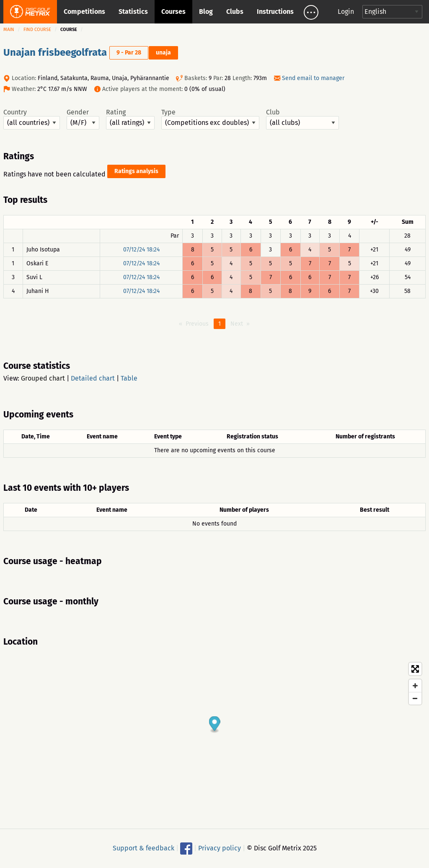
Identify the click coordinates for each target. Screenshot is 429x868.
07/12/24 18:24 (141, 250)
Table (129, 378)
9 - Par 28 (129, 53)
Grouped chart (43, 378)
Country (32, 119)
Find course (37, 30)
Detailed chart (93, 378)
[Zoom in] (415, 686)
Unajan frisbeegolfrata (55, 52)
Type (210, 119)
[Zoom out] (415, 698)
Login (346, 12)
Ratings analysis (136, 171)
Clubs (235, 12)
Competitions (84, 12)
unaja (163, 53)
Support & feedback (143, 848)
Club (302, 119)
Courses (173, 12)
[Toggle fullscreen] (415, 669)
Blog (206, 12)
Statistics (133, 12)
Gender (83, 119)
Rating (130, 119)
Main (9, 30)
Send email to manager (313, 78)
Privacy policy (220, 848)
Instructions (275, 12)
